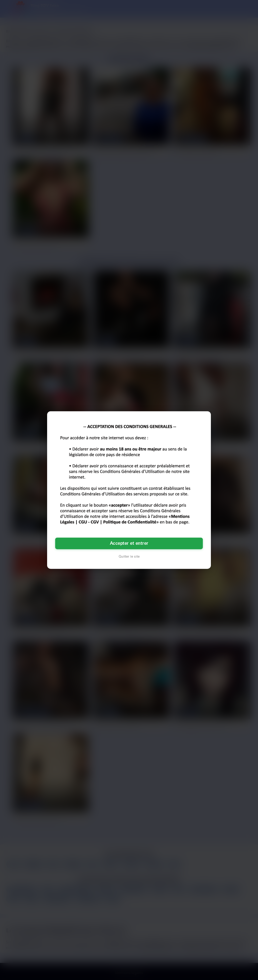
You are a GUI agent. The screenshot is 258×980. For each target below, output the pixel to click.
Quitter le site (129, 557)
